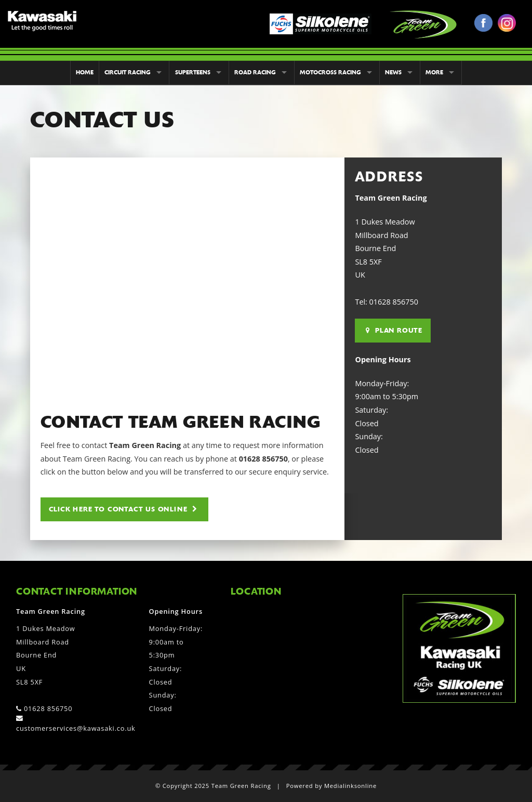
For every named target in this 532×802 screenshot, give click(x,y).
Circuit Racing (128, 73)
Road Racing (255, 73)
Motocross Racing (330, 73)
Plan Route (394, 330)
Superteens (193, 73)
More (434, 73)
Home (85, 73)
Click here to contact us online (123, 509)
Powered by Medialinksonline (331, 786)
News (393, 73)
